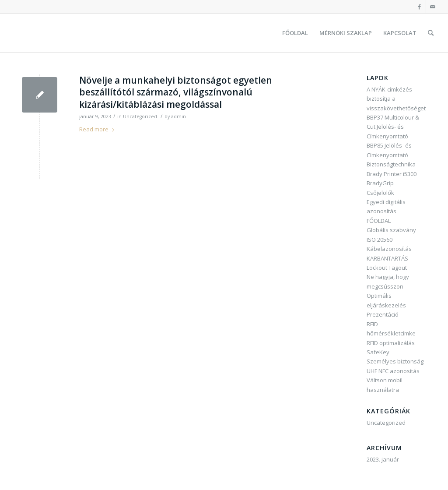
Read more (98, 129)
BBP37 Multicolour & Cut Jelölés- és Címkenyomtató (393, 127)
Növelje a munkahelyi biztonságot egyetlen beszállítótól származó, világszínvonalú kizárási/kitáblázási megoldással (176, 92)
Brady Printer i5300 (392, 174)
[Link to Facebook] (419, 7)
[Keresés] (431, 33)
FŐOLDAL (379, 221)
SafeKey (378, 352)
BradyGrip (380, 183)
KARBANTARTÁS (387, 258)
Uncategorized (140, 116)
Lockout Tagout (387, 268)
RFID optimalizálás (391, 343)
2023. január (383, 459)
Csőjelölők (380, 193)
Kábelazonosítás (389, 249)
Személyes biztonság (395, 361)
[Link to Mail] (433, 7)
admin (178, 116)
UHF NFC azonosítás (393, 371)
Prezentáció (383, 314)
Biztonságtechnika (391, 164)
